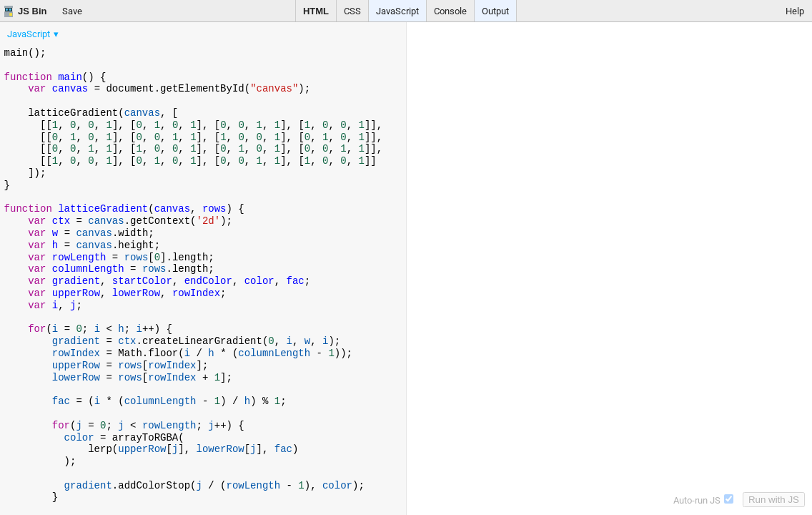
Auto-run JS (703, 500)
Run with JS (774, 500)
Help (795, 11)
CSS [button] (352, 11)
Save (72, 11)
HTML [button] (316, 11)
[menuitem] (34, 34)
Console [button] (450, 11)
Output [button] (495, 11)
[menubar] (114, 31)
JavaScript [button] (397, 11)
